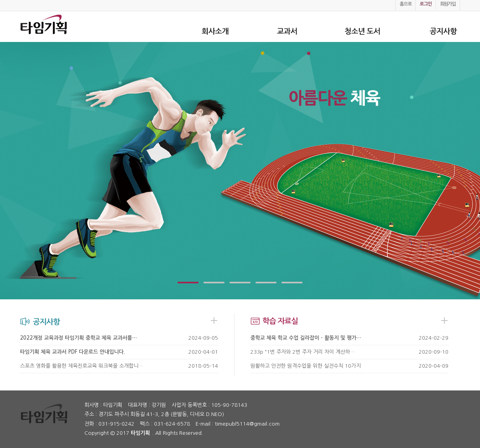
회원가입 (448, 4)
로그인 (425, 4)
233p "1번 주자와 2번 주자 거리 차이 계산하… (303, 352)
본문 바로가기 (0, 0)
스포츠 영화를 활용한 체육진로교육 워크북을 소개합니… (82, 366)
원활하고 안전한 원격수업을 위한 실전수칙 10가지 (306, 366)
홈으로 (405, 4)
